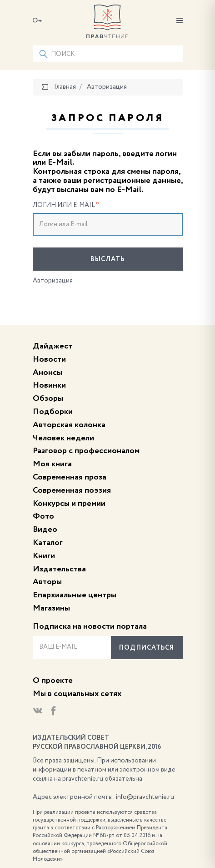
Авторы (47, 582)
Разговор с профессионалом (86, 451)
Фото (43, 516)
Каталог (48, 543)
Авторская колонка (69, 425)
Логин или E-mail (66, 205)
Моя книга (52, 464)
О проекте (53, 681)
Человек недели (63, 438)
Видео (45, 530)
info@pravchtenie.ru (145, 797)
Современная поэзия (72, 490)
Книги (44, 556)
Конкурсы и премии (69, 504)
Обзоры (48, 399)
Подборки (53, 412)
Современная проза (70, 477)
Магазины (51, 608)
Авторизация (53, 281)
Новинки (49, 385)
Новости (49, 359)
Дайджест (52, 346)
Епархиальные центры (75, 595)
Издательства (59, 569)
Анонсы (47, 373)
